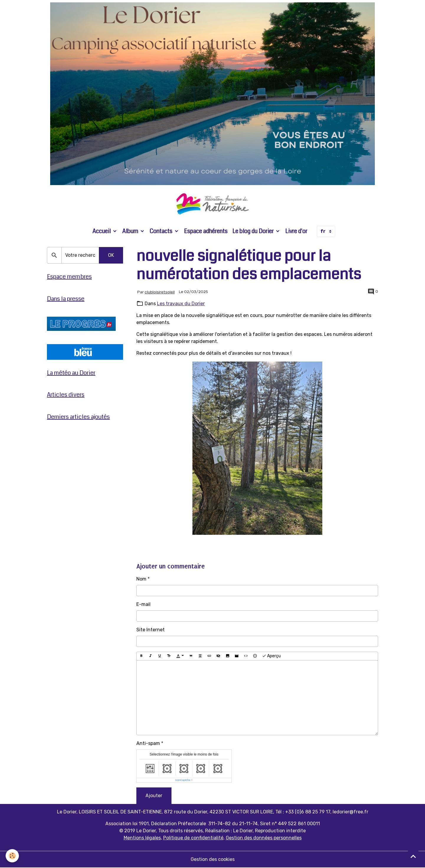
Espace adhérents (206, 232)
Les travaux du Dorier (181, 304)
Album (131, 232)
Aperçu (271, 656)
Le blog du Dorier (254, 232)
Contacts (162, 232)
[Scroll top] (413, 856)
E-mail (143, 605)
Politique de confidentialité (193, 838)
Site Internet (151, 630)
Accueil (102, 232)
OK (111, 256)
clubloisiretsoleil (160, 292)
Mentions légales (142, 838)
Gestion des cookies (213, 860)
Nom (141, 579)
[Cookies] (13, 856)
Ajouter (154, 796)
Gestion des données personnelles (264, 838)
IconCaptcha (183, 780)
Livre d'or (296, 232)
